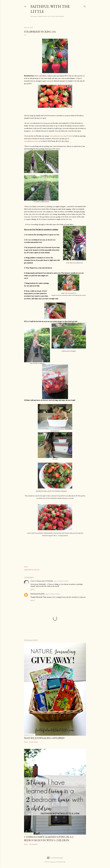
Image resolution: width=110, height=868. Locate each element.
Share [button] (26, 567)
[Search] (85, 6)
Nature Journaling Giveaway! (44, 738)
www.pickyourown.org (32, 141)
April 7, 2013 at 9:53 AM (53, 594)
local (38, 570)
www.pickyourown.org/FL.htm (61, 136)
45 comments (34, 844)
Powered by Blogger (55, 858)
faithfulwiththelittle (38, 594)
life (35, 570)
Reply (33, 589)
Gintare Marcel (61, 862)
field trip (31, 570)
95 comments (33, 742)
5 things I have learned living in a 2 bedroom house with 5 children (49, 839)
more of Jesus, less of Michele (42, 581)
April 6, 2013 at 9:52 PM (61, 581)
